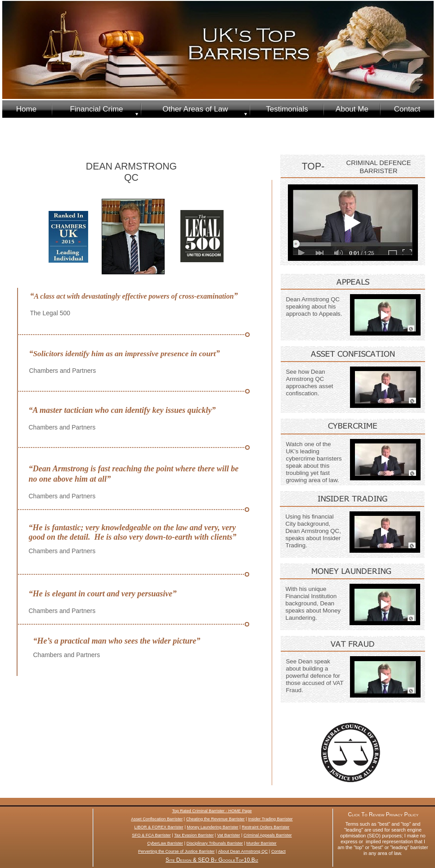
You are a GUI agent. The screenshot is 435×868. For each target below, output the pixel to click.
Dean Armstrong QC (249, 851)
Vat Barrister (229, 835)
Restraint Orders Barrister (266, 827)
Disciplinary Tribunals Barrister (215, 843)
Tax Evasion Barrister (194, 835)
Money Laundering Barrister (213, 827)
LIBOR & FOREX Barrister (159, 827)
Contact (278, 851)
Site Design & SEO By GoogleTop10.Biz (212, 860)
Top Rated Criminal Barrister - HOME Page (212, 811)
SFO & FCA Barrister (151, 835)
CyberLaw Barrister (165, 843)
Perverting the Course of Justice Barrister (176, 851)
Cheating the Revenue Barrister (215, 819)
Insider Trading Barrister (270, 819)
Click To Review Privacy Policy (383, 814)
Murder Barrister (262, 843)
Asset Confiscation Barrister (157, 819)
